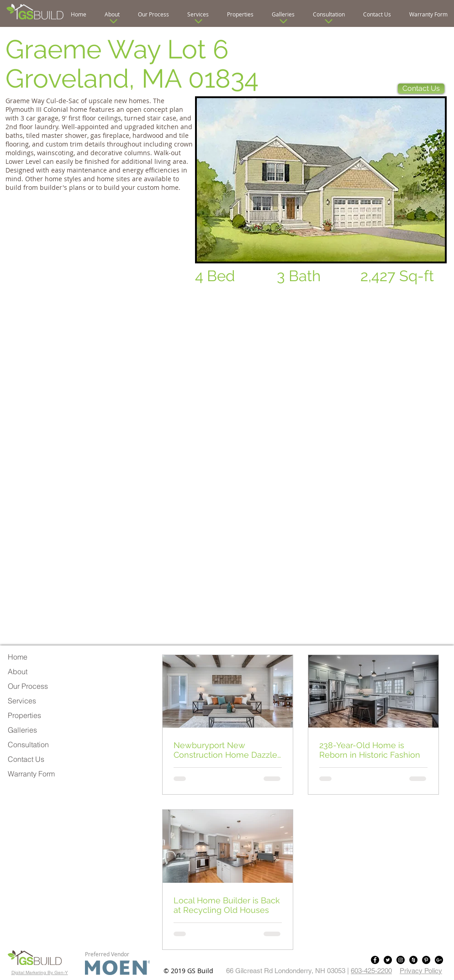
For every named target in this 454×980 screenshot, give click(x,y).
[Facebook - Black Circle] (375, 960)
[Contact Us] (421, 89)
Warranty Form (31, 774)
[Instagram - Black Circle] (401, 960)
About (18, 671)
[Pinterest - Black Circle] (426, 960)
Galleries (22, 730)
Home (18, 657)
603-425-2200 (371, 971)
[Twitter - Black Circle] (388, 960)
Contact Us (26, 759)
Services (22, 701)
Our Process (28, 686)
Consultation (28, 744)
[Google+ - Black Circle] (439, 960)
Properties (24, 715)
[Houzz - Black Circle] (413, 960)
